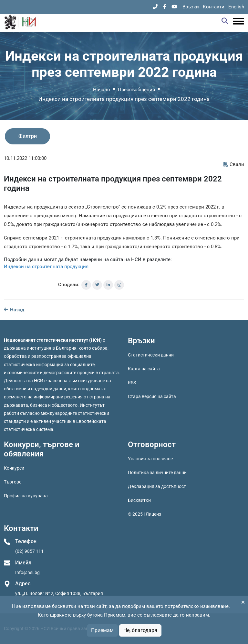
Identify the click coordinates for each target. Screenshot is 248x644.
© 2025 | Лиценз (145, 514)
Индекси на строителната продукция (46, 267)
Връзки (191, 7)
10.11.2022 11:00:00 (25, 158)
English (236, 7)
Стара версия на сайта (152, 396)
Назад (14, 310)
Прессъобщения (136, 90)
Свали (234, 164)
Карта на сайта (144, 369)
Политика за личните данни (157, 473)
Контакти (214, 7)
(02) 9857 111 (29, 551)
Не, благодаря (140, 630)
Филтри (28, 136)
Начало (102, 90)
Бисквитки (139, 500)
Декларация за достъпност (157, 486)
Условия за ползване (150, 459)
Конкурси (14, 468)
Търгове (13, 482)
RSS (132, 383)
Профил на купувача (26, 496)
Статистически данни (151, 355)
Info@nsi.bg (27, 572)
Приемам (102, 630)
